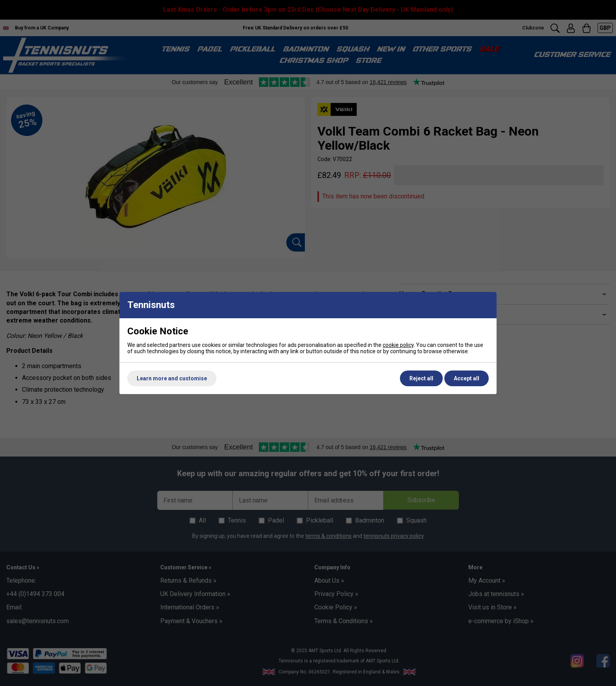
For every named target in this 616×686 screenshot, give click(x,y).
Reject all (421, 378)
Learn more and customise (172, 378)
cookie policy (398, 345)
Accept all (467, 378)
